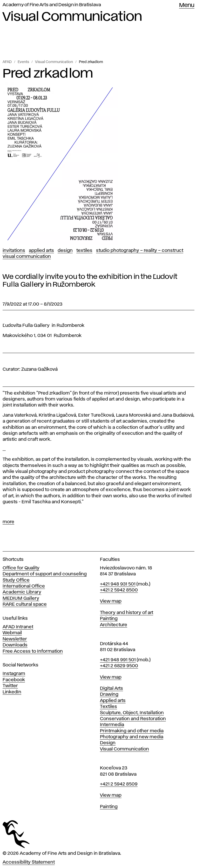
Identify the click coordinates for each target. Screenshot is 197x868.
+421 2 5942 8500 (119, 590)
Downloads (15, 645)
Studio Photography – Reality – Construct (140, 251)
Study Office (16, 580)
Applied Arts (41, 251)
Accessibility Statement (29, 862)
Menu (187, 5)
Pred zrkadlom (91, 62)
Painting (109, 619)
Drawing (109, 694)
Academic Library (22, 592)
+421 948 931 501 (118, 584)
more (8, 522)
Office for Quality (21, 568)
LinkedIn (12, 692)
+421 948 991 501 (118, 660)
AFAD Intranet (18, 627)
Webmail (12, 633)
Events (23, 62)
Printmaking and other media (132, 731)
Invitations (14, 251)
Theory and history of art (127, 613)
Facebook (14, 680)
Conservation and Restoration (133, 719)
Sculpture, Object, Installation (132, 713)
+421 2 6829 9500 (119, 666)
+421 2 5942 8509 (119, 784)
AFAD (7, 62)
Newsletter (15, 639)
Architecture (114, 625)
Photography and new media (132, 737)
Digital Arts (111, 688)
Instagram (14, 674)
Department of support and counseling (45, 574)
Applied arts (113, 701)
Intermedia (112, 725)
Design (65, 251)
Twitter (10, 686)
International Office (24, 586)
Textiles (84, 251)
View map (111, 601)
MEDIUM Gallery (21, 598)
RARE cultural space (25, 604)
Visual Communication (54, 62)
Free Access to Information (33, 651)
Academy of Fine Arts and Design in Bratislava (52, 5)
